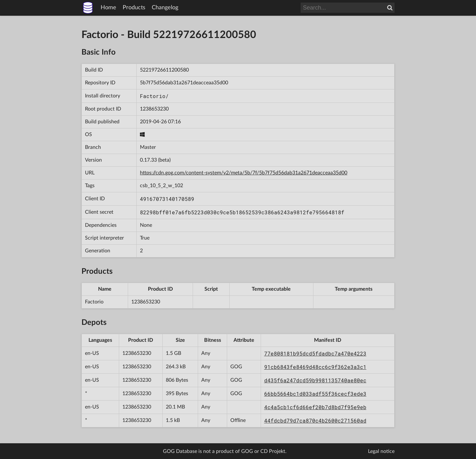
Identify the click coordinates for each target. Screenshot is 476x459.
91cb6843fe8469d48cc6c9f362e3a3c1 (315, 367)
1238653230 (154, 109)
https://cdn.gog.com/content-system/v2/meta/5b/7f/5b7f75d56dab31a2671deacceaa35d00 (244, 173)
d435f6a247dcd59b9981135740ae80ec (315, 380)
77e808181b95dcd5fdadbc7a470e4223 (315, 353)
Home (108, 8)
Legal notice (381, 451)
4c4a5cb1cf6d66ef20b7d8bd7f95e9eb (315, 407)
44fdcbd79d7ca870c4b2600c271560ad (315, 421)
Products (134, 8)
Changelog (165, 8)
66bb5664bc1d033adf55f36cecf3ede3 (315, 394)
